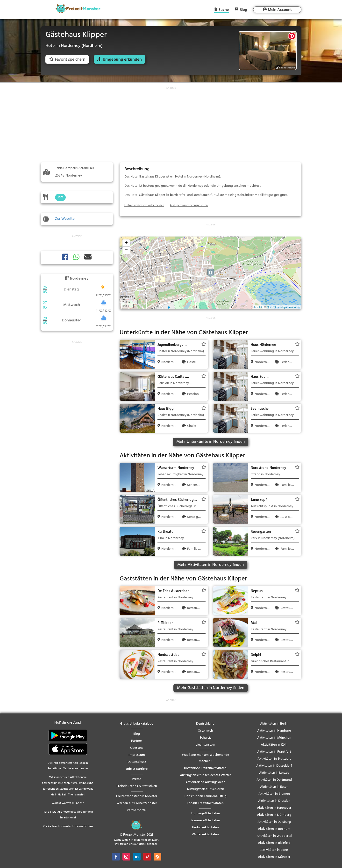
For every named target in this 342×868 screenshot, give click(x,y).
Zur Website (65, 219)
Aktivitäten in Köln (274, 745)
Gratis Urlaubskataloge (137, 724)
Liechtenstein (205, 745)
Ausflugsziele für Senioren (205, 789)
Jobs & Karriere (137, 769)
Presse (137, 779)
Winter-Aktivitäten (205, 835)
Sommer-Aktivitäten (205, 820)
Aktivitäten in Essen (274, 787)
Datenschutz (137, 762)
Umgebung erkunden (122, 60)
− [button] (126, 250)
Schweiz (205, 738)
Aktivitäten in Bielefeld (274, 843)
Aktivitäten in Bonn (274, 850)
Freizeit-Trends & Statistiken (137, 786)
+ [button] (126, 243)
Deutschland (205, 724)
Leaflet (258, 307)
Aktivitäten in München (274, 738)
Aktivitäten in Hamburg (274, 731)
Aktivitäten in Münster (274, 857)
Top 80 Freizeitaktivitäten (205, 803)
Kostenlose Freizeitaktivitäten (205, 768)
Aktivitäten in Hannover (274, 808)
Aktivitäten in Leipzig (274, 773)
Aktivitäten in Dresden (274, 801)
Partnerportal (137, 810)
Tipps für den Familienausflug (205, 796)
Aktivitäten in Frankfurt (274, 752)
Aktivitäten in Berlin (274, 724)
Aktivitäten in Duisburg (274, 822)
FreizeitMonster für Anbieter (137, 796)
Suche (224, 10)
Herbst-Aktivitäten (205, 827)
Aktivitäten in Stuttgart (274, 759)
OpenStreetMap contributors (284, 307)
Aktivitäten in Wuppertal (274, 836)
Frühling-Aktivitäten (205, 813)
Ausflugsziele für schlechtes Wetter (205, 775)
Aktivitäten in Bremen (274, 794)
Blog (243, 10)
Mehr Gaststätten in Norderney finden (211, 688)
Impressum (137, 755)
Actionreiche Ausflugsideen (205, 782)
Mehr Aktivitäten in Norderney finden (210, 565)
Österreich (205, 731)
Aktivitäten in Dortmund (274, 780)
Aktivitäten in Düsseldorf (274, 766)
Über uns (137, 748)
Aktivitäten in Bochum (274, 829)
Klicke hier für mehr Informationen (68, 827)
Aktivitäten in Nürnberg (274, 815)
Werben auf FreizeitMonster (137, 803)
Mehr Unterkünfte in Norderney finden (210, 442)
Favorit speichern (67, 60)
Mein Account (280, 10)
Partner (137, 741)
